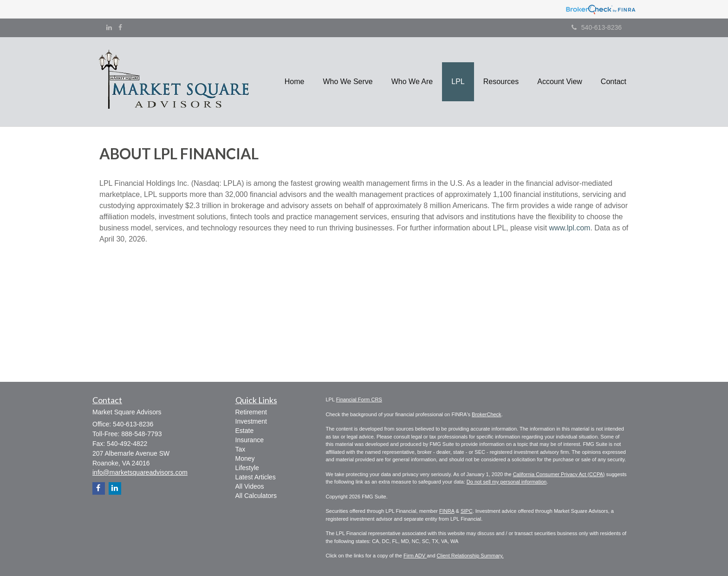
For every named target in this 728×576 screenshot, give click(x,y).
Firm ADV (415, 556)
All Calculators (256, 496)
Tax (240, 449)
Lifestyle (247, 468)
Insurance (250, 440)
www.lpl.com (570, 228)
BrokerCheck (487, 414)
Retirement (251, 412)
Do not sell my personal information (507, 482)
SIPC (467, 511)
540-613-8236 (597, 27)
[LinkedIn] (109, 27)
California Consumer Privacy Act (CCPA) (559, 474)
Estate (245, 431)
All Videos (250, 486)
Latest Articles (256, 477)
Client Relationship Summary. (470, 556)
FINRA (447, 511)
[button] (348, 82)
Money (245, 458)
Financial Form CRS (359, 399)
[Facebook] (120, 27)
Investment (251, 421)
